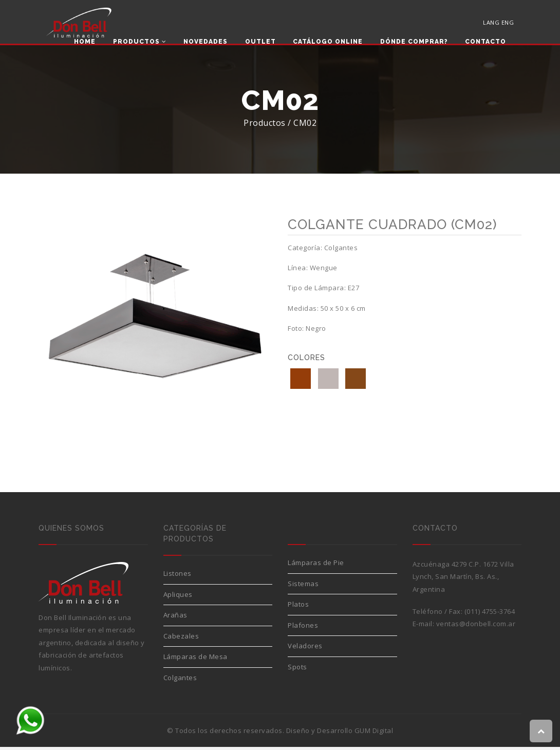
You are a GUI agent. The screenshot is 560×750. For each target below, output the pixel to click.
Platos (298, 607)
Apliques (178, 597)
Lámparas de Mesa (195, 660)
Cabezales (181, 639)
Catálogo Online (328, 42)
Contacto (486, 42)
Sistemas (303, 587)
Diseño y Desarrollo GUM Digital (340, 734)
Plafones (303, 628)
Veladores (305, 649)
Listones (178, 576)
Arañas (175, 618)
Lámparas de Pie (316, 566)
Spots (297, 670)
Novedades (206, 42)
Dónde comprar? (414, 42)
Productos (140, 42)
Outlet (260, 42)
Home (85, 42)
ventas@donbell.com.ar (476, 627)
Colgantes (180, 681)
